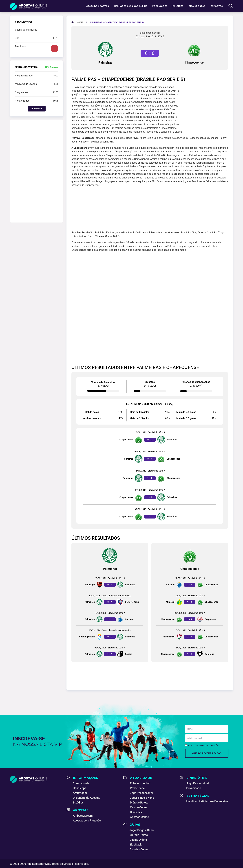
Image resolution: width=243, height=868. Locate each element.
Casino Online (139, 807)
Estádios (78, 802)
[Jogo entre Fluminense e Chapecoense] (190, 634)
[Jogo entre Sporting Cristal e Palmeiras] (110, 634)
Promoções (160, 6)
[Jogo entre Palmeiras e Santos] (110, 652)
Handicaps (80, 788)
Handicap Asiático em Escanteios (207, 801)
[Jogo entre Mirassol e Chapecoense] (190, 600)
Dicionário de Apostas (86, 798)
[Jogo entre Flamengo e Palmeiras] (110, 582)
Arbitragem (80, 793)
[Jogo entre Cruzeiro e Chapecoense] (190, 582)
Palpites (178, 6)
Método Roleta (139, 802)
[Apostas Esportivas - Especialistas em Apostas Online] (80, 22)
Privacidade (137, 788)
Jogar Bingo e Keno (142, 798)
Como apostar (82, 783)
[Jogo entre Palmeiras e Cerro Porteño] (110, 600)
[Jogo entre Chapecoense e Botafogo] (190, 652)
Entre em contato (141, 783)
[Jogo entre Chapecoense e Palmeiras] (150, 437)
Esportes (217, 6)
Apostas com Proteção (87, 820)
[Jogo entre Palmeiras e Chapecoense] (150, 456)
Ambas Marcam (83, 816)
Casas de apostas (97, 6)
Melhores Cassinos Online (131, 6)
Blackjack (136, 812)
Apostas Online (139, 817)
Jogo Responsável (141, 793)
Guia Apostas (197, 6)
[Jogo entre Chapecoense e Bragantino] (190, 617)
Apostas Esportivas (38, 864)
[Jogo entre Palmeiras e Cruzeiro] (110, 617)
